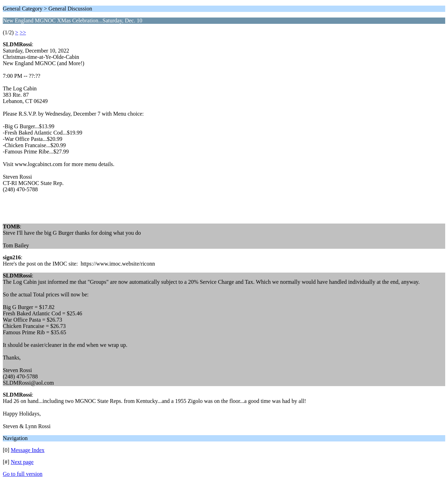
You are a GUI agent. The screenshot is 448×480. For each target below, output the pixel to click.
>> (23, 32)
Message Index (28, 450)
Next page (22, 462)
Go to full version (23, 474)
